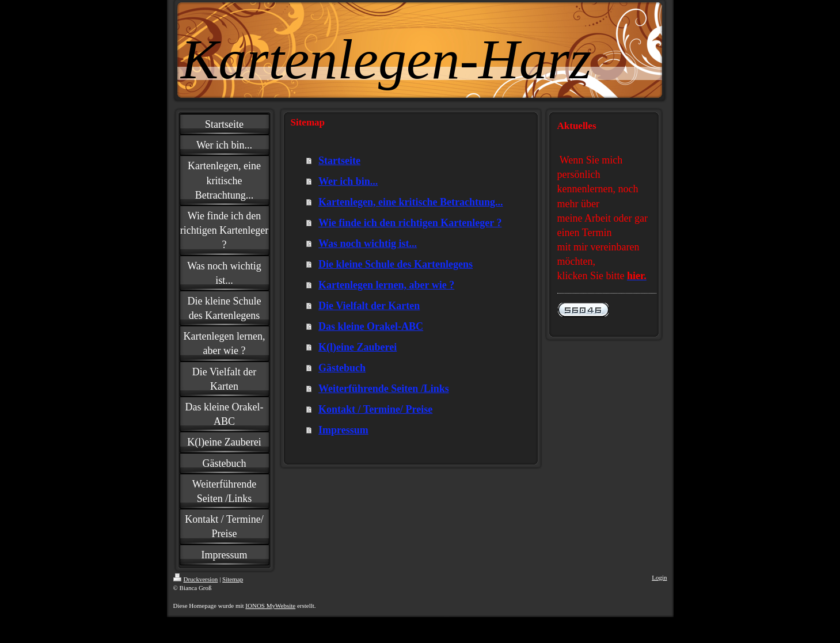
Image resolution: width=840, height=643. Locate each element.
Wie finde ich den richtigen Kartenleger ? (410, 223)
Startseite (339, 161)
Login (659, 577)
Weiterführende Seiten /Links (384, 389)
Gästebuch (342, 368)
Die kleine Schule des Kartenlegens (396, 264)
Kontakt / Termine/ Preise (375, 409)
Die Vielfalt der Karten (369, 306)
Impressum (343, 430)
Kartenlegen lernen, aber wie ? (386, 285)
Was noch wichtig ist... (368, 243)
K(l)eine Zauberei (358, 347)
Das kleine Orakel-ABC (371, 326)
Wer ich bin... (348, 181)
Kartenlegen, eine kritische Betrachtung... (411, 202)
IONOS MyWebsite (270, 606)
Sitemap (233, 579)
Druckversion (196, 579)
